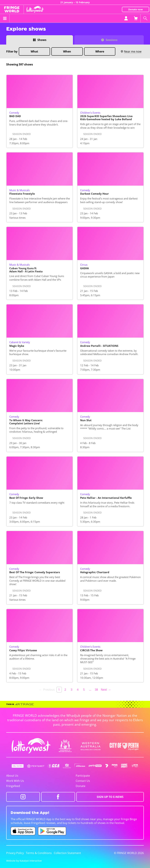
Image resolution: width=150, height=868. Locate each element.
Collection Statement (67, 853)
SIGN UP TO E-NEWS (110, 797)
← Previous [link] (47, 690)
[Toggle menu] (5, 18)
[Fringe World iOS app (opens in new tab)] (23, 831)
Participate (83, 776)
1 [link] (59, 690)
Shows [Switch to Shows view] (42, 40)
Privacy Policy (15, 853)
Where (100, 51)
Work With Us (15, 781)
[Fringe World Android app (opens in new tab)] (52, 831)
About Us (12, 776)
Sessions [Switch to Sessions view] (112, 40)
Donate (81, 786)
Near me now (131, 51)
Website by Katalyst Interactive (24, 861)
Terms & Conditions (39, 853)
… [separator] (90, 690)
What (34, 51)
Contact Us (83, 781)
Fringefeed (13, 786)
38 (96, 690)
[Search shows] (145, 18)
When (67, 51)
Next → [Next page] (106, 690)
